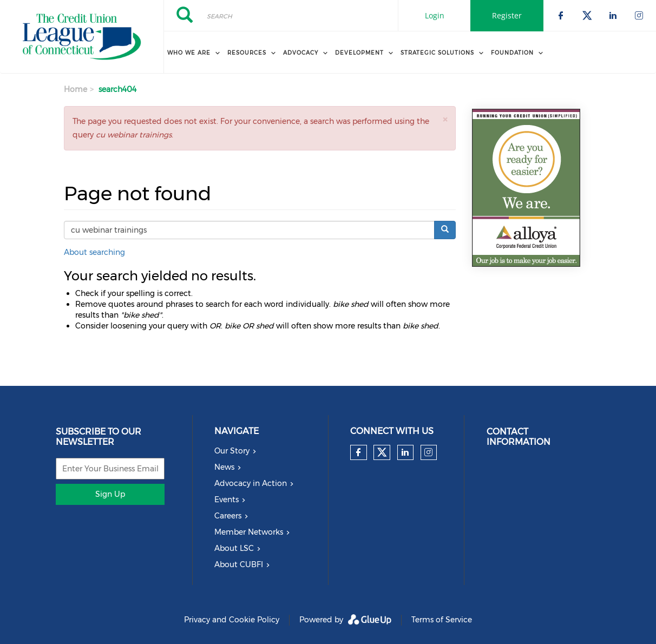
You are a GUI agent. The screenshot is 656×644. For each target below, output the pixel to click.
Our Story (232, 451)
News (224, 467)
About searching (94, 252)
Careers (228, 516)
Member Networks (249, 532)
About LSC (234, 548)
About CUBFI (239, 564)
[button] (445, 119)
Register (507, 15)
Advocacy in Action (251, 483)
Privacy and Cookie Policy (232, 620)
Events (227, 500)
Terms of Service (442, 620)
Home (76, 89)
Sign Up (110, 494)
